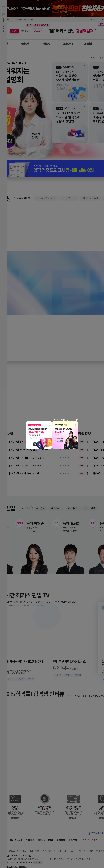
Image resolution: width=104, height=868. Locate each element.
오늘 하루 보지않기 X (61, 420)
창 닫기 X (75, 420)
